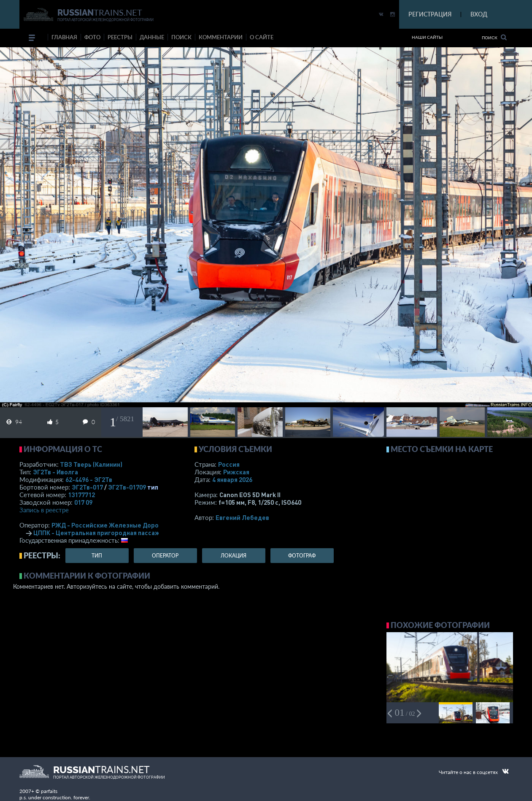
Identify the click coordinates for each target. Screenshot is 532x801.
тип (153, 487)
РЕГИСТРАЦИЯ (430, 14)
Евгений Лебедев (242, 517)
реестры (120, 37)
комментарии (221, 37)
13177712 (81, 495)
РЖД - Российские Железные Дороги (108, 525)
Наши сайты (427, 37)
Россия (229, 464)
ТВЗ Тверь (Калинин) (91, 464)
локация (234, 556)
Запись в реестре (44, 510)
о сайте (262, 37)
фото (92, 37)
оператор (165, 556)
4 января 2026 (232, 479)
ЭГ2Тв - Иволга (55, 472)
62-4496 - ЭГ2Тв (89, 479)
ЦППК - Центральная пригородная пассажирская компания (122, 533)
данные (152, 37)
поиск (181, 37)
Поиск (494, 37)
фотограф (302, 556)
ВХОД (479, 14)
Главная (64, 37)
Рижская (236, 472)
